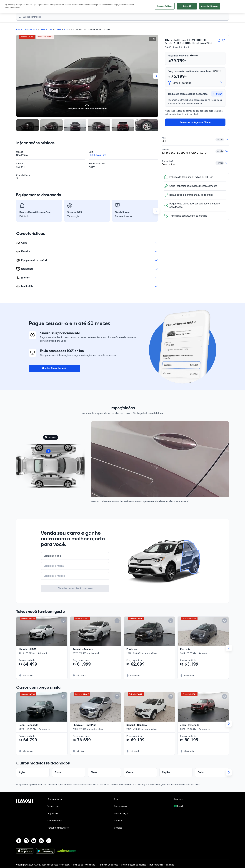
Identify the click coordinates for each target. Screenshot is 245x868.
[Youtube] (34, 829)
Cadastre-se (220, 7)
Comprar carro (92, 7)
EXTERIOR (50, 437)
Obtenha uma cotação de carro (75, 576)
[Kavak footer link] (25, 802)
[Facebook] (19, 829)
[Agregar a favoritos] (224, 41)
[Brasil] (196, 7)
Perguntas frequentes (58, 816)
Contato (118, 816)
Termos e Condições (108, 853)
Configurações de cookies (134, 853)
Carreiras (119, 809)
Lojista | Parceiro (133, 7)
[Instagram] (26, 829)
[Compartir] (218, 41)
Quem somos (120, 795)
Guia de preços (121, 802)
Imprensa (179, 788)
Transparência (156, 853)
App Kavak (53, 802)
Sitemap (170, 853)
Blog (116, 788)
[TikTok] (49, 829)
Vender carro (112, 7)
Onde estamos (55, 809)
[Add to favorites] (63, 609)
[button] (217, 94)
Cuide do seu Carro (158, 7)
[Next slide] (156, 76)
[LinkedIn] (41, 829)
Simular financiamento (54, 368)
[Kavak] (25, 7)
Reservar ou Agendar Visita (195, 122)
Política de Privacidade (84, 853)
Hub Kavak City (97, 155)
